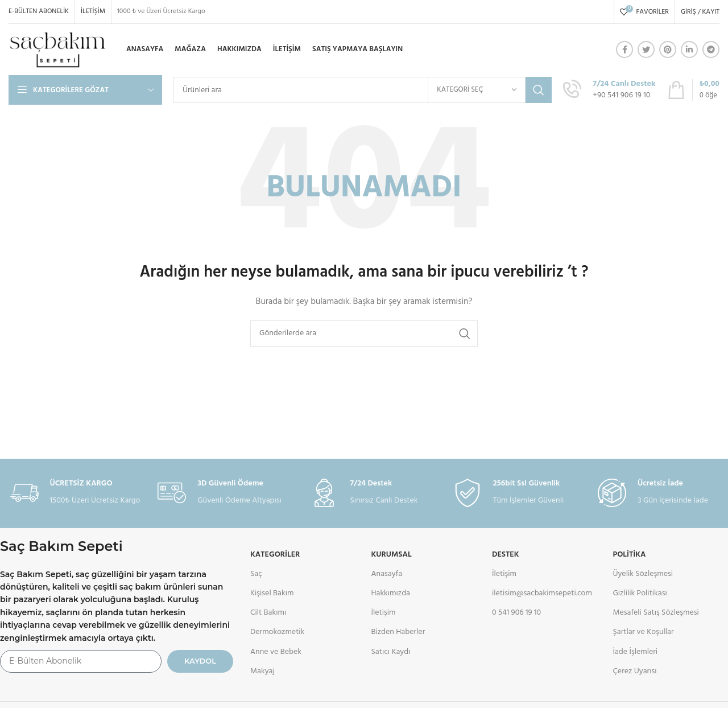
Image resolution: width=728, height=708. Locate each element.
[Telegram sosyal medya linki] (711, 50)
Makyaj (262, 671)
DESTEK (506, 555)
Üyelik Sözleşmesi (643, 574)
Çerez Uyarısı (634, 671)
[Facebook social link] (624, 50)
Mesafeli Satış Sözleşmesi (655, 613)
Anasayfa (387, 574)
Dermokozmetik (277, 632)
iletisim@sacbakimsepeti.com (542, 593)
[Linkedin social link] (689, 50)
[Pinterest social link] (668, 50)
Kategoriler (275, 555)
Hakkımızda (391, 593)
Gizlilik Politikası (640, 593)
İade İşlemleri (635, 652)
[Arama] (363, 90)
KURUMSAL (392, 555)
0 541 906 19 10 (516, 613)
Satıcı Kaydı (391, 652)
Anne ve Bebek (276, 652)
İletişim (384, 613)
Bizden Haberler (398, 632)
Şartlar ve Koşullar (643, 632)
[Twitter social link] (646, 50)
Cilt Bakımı (268, 613)
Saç (256, 574)
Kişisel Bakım (272, 593)
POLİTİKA (629, 555)
